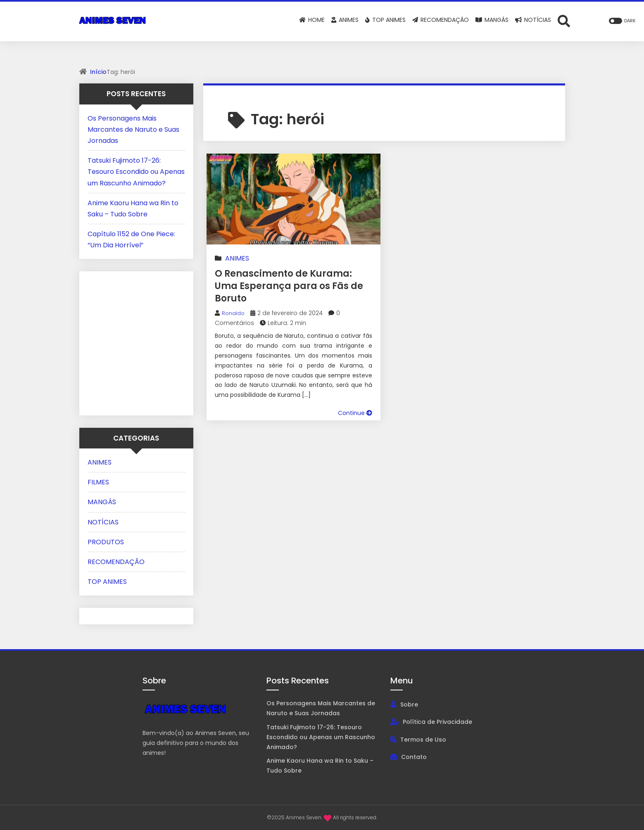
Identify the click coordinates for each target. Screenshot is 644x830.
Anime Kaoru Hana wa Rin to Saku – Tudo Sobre (320, 766)
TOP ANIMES (107, 582)
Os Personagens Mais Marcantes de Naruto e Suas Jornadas (133, 129)
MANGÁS (102, 502)
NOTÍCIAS (103, 522)
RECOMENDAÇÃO (116, 562)
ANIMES (237, 258)
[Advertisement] (139, 341)
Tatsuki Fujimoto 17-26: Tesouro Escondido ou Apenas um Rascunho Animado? (136, 172)
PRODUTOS (106, 542)
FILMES (98, 482)
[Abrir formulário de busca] (564, 21)
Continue (355, 413)
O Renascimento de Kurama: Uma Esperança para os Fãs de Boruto (290, 286)
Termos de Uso (423, 740)
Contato (414, 757)
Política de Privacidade (437, 722)
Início (98, 72)
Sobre (409, 704)
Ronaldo (234, 313)
